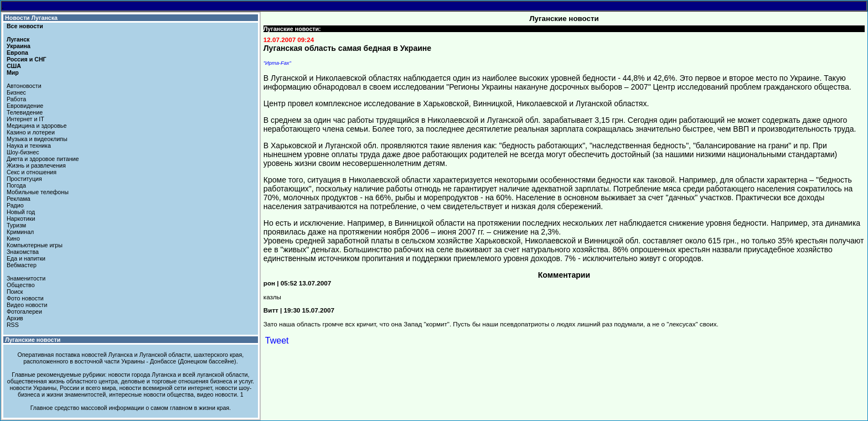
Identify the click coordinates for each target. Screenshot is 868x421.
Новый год (21, 212)
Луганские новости (33, 340)
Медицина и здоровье (37, 126)
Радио (15, 205)
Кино (13, 238)
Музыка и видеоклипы (37, 139)
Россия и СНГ (27, 59)
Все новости (25, 26)
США (14, 66)
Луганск (18, 39)
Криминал (20, 232)
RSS (13, 325)
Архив (15, 318)
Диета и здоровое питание (43, 159)
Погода (16, 185)
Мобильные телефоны (38, 192)
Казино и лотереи (31, 132)
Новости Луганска (31, 18)
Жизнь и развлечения (36, 165)
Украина (19, 46)
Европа (17, 53)
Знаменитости (26, 278)
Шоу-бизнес (23, 152)
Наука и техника (29, 145)
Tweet (277, 341)
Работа (16, 99)
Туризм (16, 225)
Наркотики (21, 219)
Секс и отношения (32, 172)
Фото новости (25, 298)
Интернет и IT (25, 119)
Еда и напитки (26, 258)
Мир (13, 72)
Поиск (15, 292)
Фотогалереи (24, 311)
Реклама (19, 199)
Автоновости (24, 86)
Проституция (24, 179)
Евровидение (25, 106)
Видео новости (27, 305)
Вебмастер (22, 265)
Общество (21, 285)
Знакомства (23, 252)
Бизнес (16, 92)
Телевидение (25, 112)
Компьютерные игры (35, 245)
